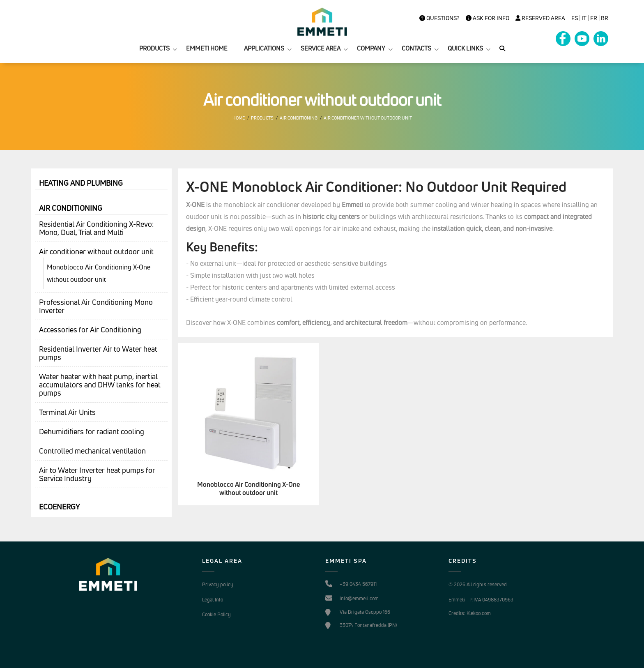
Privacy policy (218, 584)
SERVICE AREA (321, 48)
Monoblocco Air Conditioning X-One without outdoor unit (99, 273)
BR (605, 18)
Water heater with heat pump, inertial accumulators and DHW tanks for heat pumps (100, 385)
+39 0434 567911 (358, 584)
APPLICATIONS (264, 48)
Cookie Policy (216, 614)
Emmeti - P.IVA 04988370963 (481, 600)
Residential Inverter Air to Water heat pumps (98, 353)
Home (239, 118)
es (575, 18)
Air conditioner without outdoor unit (368, 118)
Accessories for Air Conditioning (90, 329)
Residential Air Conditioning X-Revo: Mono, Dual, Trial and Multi (96, 228)
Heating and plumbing (81, 183)
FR (594, 18)
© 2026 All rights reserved (478, 584)
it (584, 18)
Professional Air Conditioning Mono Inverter (96, 306)
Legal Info (213, 600)
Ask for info (488, 18)
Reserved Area (540, 18)
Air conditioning (299, 118)
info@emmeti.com (359, 598)
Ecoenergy (59, 507)
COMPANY (371, 48)
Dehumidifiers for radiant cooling (92, 431)
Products (262, 118)
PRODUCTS (154, 48)
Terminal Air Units (67, 412)
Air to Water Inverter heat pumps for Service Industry (97, 474)
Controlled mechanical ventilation (92, 451)
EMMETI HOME (207, 48)
